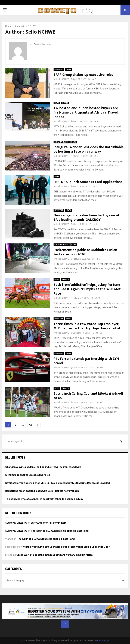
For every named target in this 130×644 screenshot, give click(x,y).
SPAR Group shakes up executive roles (83, 75)
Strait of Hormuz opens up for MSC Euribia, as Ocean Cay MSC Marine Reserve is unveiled (58, 483)
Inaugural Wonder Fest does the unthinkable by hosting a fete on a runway (89, 149)
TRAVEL (65, 103)
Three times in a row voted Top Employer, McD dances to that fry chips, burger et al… (88, 326)
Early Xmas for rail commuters (49, 523)
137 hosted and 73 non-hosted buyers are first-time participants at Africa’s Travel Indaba (86, 112)
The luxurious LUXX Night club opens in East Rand (60, 531)
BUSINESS (59, 70)
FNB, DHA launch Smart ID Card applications (88, 182)
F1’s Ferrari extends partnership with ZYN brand (86, 361)
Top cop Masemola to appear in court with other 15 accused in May (44, 499)
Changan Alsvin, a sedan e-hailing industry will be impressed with (43, 467)
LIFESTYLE (59, 210)
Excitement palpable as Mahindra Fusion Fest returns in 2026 (85, 252)
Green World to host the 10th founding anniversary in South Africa (55, 555)
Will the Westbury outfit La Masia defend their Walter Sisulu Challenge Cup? (66, 547)
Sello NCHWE (29, 26)
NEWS (69, 70)
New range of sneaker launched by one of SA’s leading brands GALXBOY (86, 218)
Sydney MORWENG (16, 523)
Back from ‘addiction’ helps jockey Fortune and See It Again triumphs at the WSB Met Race (87, 289)
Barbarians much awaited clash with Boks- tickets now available (42, 491)
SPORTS (65, 280)
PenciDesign (103, 640)
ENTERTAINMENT (62, 142)
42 (30, 425)
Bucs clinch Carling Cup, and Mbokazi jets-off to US (88, 396)
